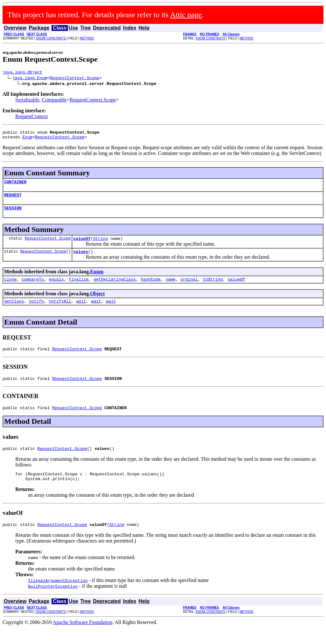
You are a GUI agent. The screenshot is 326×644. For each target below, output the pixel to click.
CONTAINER (15, 185)
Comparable (54, 101)
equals (56, 288)
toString (213, 288)
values (81, 259)
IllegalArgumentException (58, 597)
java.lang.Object (22, 73)
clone (10, 288)
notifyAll (60, 311)
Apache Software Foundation (83, 638)
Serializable (27, 101)
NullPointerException (53, 602)
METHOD (87, 38)
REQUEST (13, 199)
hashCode (151, 288)
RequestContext (32, 117)
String (100, 245)
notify (36, 311)
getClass (14, 311)
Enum (27, 140)
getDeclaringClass (115, 288)
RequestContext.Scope (74, 79)
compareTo (33, 288)
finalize (79, 288)
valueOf (82, 245)
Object (97, 302)
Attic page (186, 15)
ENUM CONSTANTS (51, 38)
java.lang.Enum (30, 79)
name (170, 288)
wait (81, 311)
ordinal (189, 288)
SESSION (13, 213)
